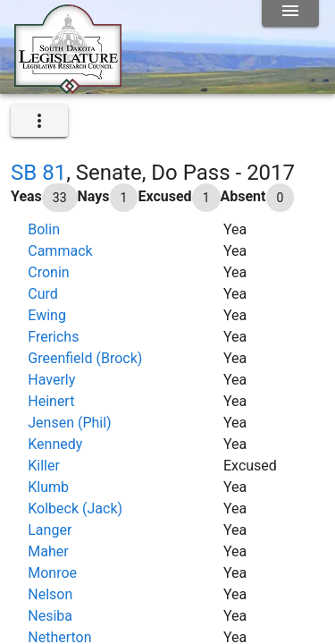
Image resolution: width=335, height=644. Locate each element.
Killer (44, 466)
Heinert (51, 401)
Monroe (52, 573)
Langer (50, 530)
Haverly (51, 380)
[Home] (68, 87)
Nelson (50, 594)
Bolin (44, 229)
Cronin (48, 272)
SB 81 (38, 173)
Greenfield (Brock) (85, 358)
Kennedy (55, 444)
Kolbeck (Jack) (75, 508)
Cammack (60, 251)
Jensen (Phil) (69, 423)
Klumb (48, 487)
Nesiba (50, 616)
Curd (43, 294)
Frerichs (53, 337)
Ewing (47, 315)
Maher (48, 551)
